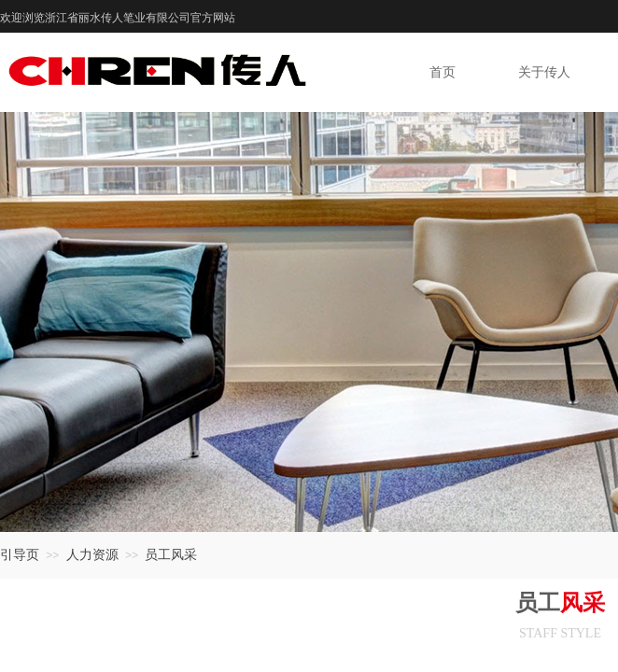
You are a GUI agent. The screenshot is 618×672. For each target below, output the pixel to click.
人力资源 (92, 555)
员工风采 (171, 555)
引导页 (20, 555)
